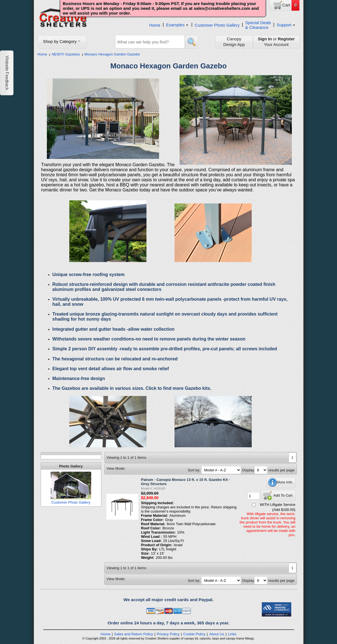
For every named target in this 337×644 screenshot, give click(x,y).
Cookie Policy (194, 634)
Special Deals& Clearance (258, 25)
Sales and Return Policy (134, 634)
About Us (216, 634)
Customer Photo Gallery (217, 25)
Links (232, 634)
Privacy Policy (168, 634)
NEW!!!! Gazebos (66, 54)
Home (155, 25)
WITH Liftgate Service (278, 505)
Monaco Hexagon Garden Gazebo (112, 54)
